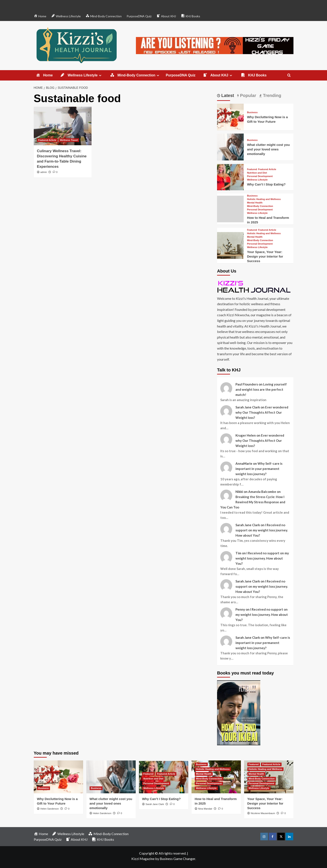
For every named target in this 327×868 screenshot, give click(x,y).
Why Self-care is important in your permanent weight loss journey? (259, 469)
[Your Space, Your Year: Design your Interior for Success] (230, 245)
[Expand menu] (100, 75)
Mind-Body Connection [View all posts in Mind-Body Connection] (260, 206)
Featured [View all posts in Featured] (252, 169)
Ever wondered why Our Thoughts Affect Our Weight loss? (262, 412)
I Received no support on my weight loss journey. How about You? (262, 530)
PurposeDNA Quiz (139, 16)
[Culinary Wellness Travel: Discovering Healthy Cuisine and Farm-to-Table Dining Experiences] (63, 126)
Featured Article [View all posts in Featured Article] (47, 140)
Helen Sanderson (50, 809)
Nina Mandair (205, 809)
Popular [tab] (247, 95)
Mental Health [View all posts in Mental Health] (255, 203)
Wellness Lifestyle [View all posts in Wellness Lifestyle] (257, 180)
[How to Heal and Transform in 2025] (230, 208)
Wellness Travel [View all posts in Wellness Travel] (69, 140)
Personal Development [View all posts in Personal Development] (260, 176)
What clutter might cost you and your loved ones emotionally (268, 149)
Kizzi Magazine (143, 859)
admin (44, 172)
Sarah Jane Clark (155, 804)
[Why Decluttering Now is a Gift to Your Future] (230, 117)
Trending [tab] (271, 95)
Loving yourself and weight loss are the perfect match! (261, 389)
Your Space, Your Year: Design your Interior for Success (265, 256)
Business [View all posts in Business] (252, 112)
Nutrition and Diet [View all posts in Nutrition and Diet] (257, 173)
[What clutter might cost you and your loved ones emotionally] (230, 146)
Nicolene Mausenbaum (263, 813)
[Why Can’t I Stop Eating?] (230, 176)
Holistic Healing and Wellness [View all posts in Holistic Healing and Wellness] (264, 199)
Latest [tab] (227, 95)
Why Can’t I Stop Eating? (266, 184)
